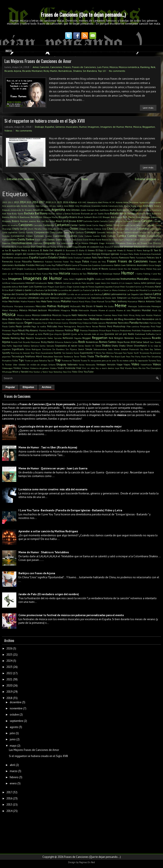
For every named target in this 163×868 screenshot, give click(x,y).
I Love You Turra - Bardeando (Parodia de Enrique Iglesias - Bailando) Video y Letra (70, 510)
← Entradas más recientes (19, 179)
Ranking (145, 67)
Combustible (155, 229)
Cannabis (38, 225)
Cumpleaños (154, 236)
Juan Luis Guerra (32, 286)
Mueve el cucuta (107, 310)
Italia (50, 283)
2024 (9, 661)
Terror (77, 356)
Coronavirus (18, 236)
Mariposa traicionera (25, 306)
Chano (158, 225)
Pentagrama (70, 326)
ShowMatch (140, 346)
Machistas (14, 301)
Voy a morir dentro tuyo (107, 368)
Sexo (98, 346)
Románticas (65, 71)
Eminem (87, 254)
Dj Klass (18, 247)
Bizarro (73, 217)
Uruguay (61, 364)
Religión (119, 338)
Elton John (65, 254)
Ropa (120, 342)
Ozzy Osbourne (84, 323)
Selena (26, 346)
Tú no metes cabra (126, 361)
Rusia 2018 (129, 342)
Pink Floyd (156, 326)
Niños (19, 319)
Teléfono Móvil (33, 356)
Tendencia (68, 356)
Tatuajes (118, 353)
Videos (8, 131)
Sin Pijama (71, 349)
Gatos (117, 265)
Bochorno (146, 217)
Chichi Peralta (35, 229)
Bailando (76, 214)
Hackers (136, 269)
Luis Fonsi (103, 67)
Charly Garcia (19, 229)
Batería (147, 214)
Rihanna (59, 342)
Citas (110, 229)
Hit (100, 274)
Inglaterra (81, 279)
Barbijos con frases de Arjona (37, 573)
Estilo (70, 258)
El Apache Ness (18, 250)
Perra (88, 326)
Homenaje (107, 274)
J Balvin (58, 283)
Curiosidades (10, 239)
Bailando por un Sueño (92, 214)
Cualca (48, 236)
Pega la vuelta (39, 326)
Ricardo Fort (16, 342)
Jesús (103, 283)
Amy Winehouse (83, 206)
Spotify (6, 353)
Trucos (76, 360)
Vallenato (72, 364)
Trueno (84, 361)
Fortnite (58, 262)
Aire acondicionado (11, 206)
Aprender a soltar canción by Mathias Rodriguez (48, 531)
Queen (67, 334)
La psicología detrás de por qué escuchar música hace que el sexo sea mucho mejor (70, 426)
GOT (14, 269)
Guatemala (43, 269)
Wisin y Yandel (20, 372)
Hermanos (19, 274)
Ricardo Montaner (32, 71)
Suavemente (47, 353)
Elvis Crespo (77, 254)
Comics (22, 232)
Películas (52, 326)
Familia (115, 258)
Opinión (20, 323)
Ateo (97, 210)
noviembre (16, 708)
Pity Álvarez (32, 330)
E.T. (112, 247)
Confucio (80, 232)
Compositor (56, 232)
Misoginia (65, 310)
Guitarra (71, 269)
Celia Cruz (141, 225)
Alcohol (31, 206)
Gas (90, 265)
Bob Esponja (117, 217)
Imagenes (93, 127)
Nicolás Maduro (153, 315)
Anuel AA (38, 210)
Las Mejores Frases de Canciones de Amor (38, 61)
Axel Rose (7, 214)
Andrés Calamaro (109, 206)
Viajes (127, 364)
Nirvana (27, 319)
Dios (150, 243)
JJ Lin (122, 283)
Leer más (148, 108)
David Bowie (102, 240)
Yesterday (58, 372)
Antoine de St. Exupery (22, 210)
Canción (44, 67)
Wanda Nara (131, 368)
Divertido (6, 247)
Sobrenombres (100, 349)
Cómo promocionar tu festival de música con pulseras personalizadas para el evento (71, 615)
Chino (66, 229)
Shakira (77, 71)
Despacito (50, 243)
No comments (117, 71)
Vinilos (17, 368)
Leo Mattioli (146, 294)
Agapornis (144, 202)
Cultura (111, 236)
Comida (30, 232)
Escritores (8, 257)
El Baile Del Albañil (51, 250)
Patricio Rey (155, 323)
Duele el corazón (89, 247)
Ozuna (73, 323)
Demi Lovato (146, 240)
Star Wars (35, 353)
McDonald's (75, 306)
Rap (23, 338)
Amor (36, 67)
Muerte (94, 310)
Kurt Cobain (15, 290)
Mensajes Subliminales (139, 306)
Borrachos (50, 221)
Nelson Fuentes (104, 315)
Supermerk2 (87, 353)
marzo (14, 771)
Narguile (67, 315)
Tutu (159, 361)
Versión (111, 364)
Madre (24, 301)
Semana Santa (38, 346)
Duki (102, 247)
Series (81, 346)
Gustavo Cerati (116, 269)
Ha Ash (127, 269)
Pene (60, 326)
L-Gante (27, 290)
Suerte (58, 353)
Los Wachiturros (135, 298)
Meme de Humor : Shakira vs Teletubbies (44, 552)
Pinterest (6, 330)
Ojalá (5, 323)
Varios (82, 365)
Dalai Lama (41, 240)
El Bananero (69, 250)
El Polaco (128, 250)
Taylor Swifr (133, 353)
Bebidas (6, 217)
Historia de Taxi (79, 274)
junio (13, 739)
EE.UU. (149, 247)
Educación (140, 247)
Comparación (41, 232)
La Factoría (85, 290)
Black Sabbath (85, 217)
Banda (123, 213)
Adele (126, 202)
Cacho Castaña (100, 221)
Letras (6, 298)
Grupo (20, 269)
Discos (157, 243)
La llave (104, 290)
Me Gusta (109, 306)
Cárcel (89, 225)
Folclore (49, 262)
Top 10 (102, 71)
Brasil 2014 (62, 221)
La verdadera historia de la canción (46, 294)
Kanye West (119, 287)
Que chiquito (56, 334)
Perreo (95, 326)
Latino (106, 294)
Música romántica (129, 67)
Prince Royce (105, 330)
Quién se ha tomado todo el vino (87, 334)
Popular (10, 387)
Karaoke (130, 287)
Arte (68, 210)
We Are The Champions (150, 368)
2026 (65, 202)
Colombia (143, 229)
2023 (54, 202)
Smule (89, 349)
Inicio (9, 51)
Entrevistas (145, 254)
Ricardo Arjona (13, 71)
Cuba (81, 236)
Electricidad (43, 254)
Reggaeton (149, 127)
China (60, 229)
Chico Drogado (49, 229)
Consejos (90, 232)
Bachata (29, 213)
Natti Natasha (79, 315)
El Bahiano (34, 250)
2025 (59, 202)
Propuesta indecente (151, 330)
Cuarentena (59, 236)
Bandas (131, 213)
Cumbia (122, 236)
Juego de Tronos (87, 287)
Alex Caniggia (42, 206)
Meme (129, 127)
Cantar (74, 225)
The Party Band (139, 356)
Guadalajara (30, 269)
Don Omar (36, 247)
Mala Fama (47, 301)
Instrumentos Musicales (135, 279)
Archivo (47, 387)
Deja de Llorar (132, 240)
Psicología (7, 334)
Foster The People (72, 262)
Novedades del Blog (112, 319)
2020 (9, 686)
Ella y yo (55, 254)
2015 (29, 202)
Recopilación (41, 338)
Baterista (156, 214)
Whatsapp (7, 372)
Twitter (8, 365)
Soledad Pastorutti (130, 349)
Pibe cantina (133, 326)
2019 (9, 692)
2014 (22, 202)
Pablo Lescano (99, 323)
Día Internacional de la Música (72, 243)
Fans (132, 257)
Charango (7, 229)
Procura (116, 330)
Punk (46, 334)
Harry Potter (146, 269)
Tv (3, 365)
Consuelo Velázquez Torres (110, 232)
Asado (83, 210)
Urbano (52, 365)
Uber (15, 365)
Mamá (75, 301)
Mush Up (156, 310)
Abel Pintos (103, 202)
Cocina (133, 229)
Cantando (48, 225)
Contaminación (131, 232)
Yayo (51, 372)
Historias (93, 274)
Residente (146, 338)
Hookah (117, 274)
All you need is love (59, 206)
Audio (113, 210)
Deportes (6, 243)
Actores (119, 202)
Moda (74, 310)
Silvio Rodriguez (33, 349)
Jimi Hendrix (113, 283)
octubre (14, 715)
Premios (84, 330)
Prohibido (136, 330)
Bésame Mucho (51, 217)
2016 (35, 202)
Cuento (96, 236)
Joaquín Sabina (133, 283)
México (23, 310)
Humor (83, 127)
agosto (14, 727)
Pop (76, 330)
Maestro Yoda (34, 301)
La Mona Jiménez (117, 290)
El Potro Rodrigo (142, 250)
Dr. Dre (60, 247)
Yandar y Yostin (41, 372)
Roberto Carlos (71, 342)
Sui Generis (68, 353)
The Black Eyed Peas (120, 356)
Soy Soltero (155, 349)
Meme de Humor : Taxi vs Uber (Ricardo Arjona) (48, 447)
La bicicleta (51, 290)
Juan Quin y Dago (63, 287)
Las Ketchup (96, 294)
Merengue (156, 306)
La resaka (153, 290)
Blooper (106, 217)
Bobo (138, 217)
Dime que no (133, 243)
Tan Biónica (108, 353)
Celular (150, 225)
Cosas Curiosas (35, 236)
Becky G (15, 217)
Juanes (76, 287)
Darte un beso (70, 240)
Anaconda (96, 206)
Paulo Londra (23, 326)
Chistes (74, 229)
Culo (104, 236)
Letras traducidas (18, 298)
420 (80, 202)
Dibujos (94, 243)
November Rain (133, 319)
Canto (82, 225)
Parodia (134, 323)
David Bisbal (89, 240)
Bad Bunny (41, 213)
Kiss (6, 290)
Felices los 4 (154, 257)
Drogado (68, 247)
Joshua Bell (17, 287)
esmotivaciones (21, 258)
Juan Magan (48, 287)
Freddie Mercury (35, 265)
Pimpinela (145, 326)
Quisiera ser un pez (116, 334)
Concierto (69, 232)
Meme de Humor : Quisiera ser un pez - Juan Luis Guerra (53, 468)
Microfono (54, 310)
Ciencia (98, 229)
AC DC (112, 202)
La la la (96, 290)
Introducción (41, 283)
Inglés (91, 279)
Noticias (94, 319)
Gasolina (96, 265)
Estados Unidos (58, 257)
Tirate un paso (32, 361)
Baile (107, 214)
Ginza (151, 265)
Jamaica (67, 283)
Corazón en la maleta (150, 232)
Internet (30, 283)
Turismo (152, 361)
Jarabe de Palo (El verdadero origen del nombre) (49, 594)
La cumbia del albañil (69, 290)
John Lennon (148, 283)
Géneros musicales (67, 127)
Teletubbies (48, 356)
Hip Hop (53, 274)
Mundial (146, 310)
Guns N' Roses (100, 269)
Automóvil (136, 210)
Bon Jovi (41, 221)
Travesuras (67, 361)
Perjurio (81, 326)
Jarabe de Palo (79, 283)
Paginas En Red (87, 862)
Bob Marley (129, 217)
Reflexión (68, 338)
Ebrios (117, 247)
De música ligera (117, 240)
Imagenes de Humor (112, 127)
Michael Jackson (38, 310)
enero (13, 783)
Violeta (53, 368)
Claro (116, 229)
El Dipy (100, 250)
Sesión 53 (89, 346)
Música (114, 67)
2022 (9, 673)
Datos (80, 240)
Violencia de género (39, 368)
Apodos (47, 210)
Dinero (144, 243)
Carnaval (124, 225)
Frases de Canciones (84, 67)
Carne (132, 225)
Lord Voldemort (52, 298)
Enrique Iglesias (110, 254)
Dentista (157, 240)
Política (69, 330)
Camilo (137, 221)
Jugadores (99, 287)
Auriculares (123, 210)
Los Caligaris (66, 298)
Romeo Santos (108, 342)
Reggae (87, 338)
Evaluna (78, 258)
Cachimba (88, 221)
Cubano (88, 236)
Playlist (51, 330)
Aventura (156, 210)
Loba (42, 298)
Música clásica (24, 315)
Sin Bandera (90, 71)
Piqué (14, 330)
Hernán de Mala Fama (36, 274)
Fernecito (8, 261)
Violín (61, 368)
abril (12, 765)
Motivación (84, 310)
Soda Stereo (114, 349)
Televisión (58, 356)
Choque (83, 229)
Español (50, 127)
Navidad (92, 315)
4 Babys (73, 202)
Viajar (120, 364)
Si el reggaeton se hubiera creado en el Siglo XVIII (45, 121)
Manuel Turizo (104, 301)
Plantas (43, 330)
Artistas (76, 210)
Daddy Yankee (26, 239)
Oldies (12, 323)
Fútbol (59, 265)
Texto (83, 356)
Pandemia (112, 323)
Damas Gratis (55, 239)
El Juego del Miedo (114, 250)
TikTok (15, 361)
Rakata (6, 338)
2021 (9, 679)
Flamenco (38, 261)
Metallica (13, 310)
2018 (48, 202)
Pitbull (21, 330)
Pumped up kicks (34, 334)
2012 (10, 202)
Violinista (70, 368)
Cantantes (62, 225)
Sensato (50, 346)
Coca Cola (124, 229)
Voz (122, 368)
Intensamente (18, 283)
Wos (31, 372)
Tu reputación (141, 361)
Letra (157, 294)
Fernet (17, 262)
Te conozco (145, 353)
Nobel (80, 319)
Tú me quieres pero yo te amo (102, 361)
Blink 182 (97, 217)
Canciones (56, 67)
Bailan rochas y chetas (60, 214)
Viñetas (25, 368)
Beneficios (37, 217)
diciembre (16, 702)
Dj (13, 247)
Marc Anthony (119, 301)
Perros (103, 326)
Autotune (147, 210)
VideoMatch (146, 365)
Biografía (64, 217)
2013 (16, 202)
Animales (148, 206)
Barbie (140, 214)
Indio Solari (69, 279)
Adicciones (134, 202)
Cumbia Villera (136, 236)
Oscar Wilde (48, 323)
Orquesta (37, 323)
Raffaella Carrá (153, 334)
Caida (111, 221)
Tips (21, 360)
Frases (67, 67)
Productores (125, 330)
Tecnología (18, 356)
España (34, 257)
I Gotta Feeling (143, 274)
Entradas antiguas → (147, 179)
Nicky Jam (140, 315)
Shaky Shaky (118, 346)
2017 (42, 202)
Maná (81, 301)
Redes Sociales (55, 338)
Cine (104, 229)
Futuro (67, 265)
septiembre (16, 721)
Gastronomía (107, 265)
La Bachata (38, 290)
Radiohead (140, 334)
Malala (57, 301)
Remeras (129, 338)
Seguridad (18, 346)
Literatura (33, 298)
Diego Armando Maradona (112, 243)
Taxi (125, 353)
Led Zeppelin (133, 294)
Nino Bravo (8, 319)
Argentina (58, 209)
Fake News (104, 257)
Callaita (118, 221)
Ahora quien (155, 202)
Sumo (76, 353)
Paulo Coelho (8, 326)
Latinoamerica (118, 294)
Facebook (87, 258)
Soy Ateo (144, 349)
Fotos (86, 261)
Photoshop (119, 326)
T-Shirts (98, 353)
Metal (5, 310)
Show (130, 346)
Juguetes (109, 287)
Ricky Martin (50, 71)
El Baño (80, 250)
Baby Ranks (18, 214)
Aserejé (90, 210)
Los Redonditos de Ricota (99, 298)
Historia (64, 273)
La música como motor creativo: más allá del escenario (53, 489)
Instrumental (113, 279)
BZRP (80, 221)
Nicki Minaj (129, 315)
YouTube (89, 372)
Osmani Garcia (61, 323)
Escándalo (156, 254)
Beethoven (25, 217)
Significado (18, 349)
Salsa (139, 342)
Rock (81, 342)
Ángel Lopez (136, 206)
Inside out (100, 279)
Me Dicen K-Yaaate (92, 306)
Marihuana (8, 306)
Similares (47, 349)
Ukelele (22, 365)
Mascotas (41, 306)
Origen (28, 323)
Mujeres (136, 310)
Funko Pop (50, 265)
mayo (13, 746)
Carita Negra (99, 225)
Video (135, 364)
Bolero (16, 221)
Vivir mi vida (88, 368)
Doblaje (39, 127)
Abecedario (92, 202)
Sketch (81, 349)
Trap (58, 360)
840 (84, 202)
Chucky (90, 229)
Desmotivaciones (22, 243)
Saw (152, 342)
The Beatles (102, 356)
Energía (96, 254)
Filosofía (27, 261)
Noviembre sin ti (152, 319)
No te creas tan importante (63, 319)
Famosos (124, 257)
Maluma (66, 301)
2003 (5, 202)
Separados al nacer (66, 346)
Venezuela (90, 365)
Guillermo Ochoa (58, 269)
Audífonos (104, 210)
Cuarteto (72, 236)
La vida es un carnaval (78, 294)
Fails (94, 257)
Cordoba (6, 236)
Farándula (141, 258)
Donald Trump (50, 247)
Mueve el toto (123, 310)
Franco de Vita (98, 262)
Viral (79, 368)
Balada (114, 213)
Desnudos (38, 243)
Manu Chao (90, 301)
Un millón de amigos (37, 365)
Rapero (30, 338)
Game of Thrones (79, 265)
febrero (14, 777)
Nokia (86, 319)
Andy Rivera (124, 206)
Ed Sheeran (127, 247)
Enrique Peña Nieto (130, 254)
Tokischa (43, 361)
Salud (146, 342)
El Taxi (154, 250)
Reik (153, 67)
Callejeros (128, 221)
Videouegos (7, 368)
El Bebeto (90, 250)
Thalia (91, 356)
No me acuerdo (40, 319)
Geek (123, 265)
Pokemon (60, 330)
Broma (72, 221)
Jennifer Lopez (93, 283)
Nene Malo (117, 315)
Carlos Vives (112, 225)
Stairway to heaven (20, 353)
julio (12, 733)
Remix (138, 338)
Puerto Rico (19, 334)
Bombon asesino (28, 221)
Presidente (93, 330)
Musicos (57, 315)
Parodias (144, 323)
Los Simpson (119, 298)
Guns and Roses (84, 269)
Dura (107, 247)
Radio (131, 334)
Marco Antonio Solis (150, 301)
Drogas (76, 247)
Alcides (24, 206)
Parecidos (123, 323)
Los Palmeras (80, 298)
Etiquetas (28, 387)
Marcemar (133, 301)
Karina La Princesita (144, 287)
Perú (110, 326)
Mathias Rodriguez (58, 306)
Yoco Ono (67, 372)
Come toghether (10, 232)
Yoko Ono (77, 372)
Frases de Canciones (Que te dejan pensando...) (83, 14)
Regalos (78, 338)
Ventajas (101, 364)
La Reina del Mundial (137, 290)
